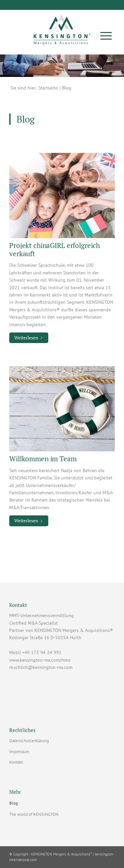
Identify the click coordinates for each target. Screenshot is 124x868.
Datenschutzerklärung (29, 741)
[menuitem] (106, 35)
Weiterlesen (30, 338)
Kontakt (16, 762)
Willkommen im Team (43, 459)
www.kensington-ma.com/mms (40, 660)
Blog (14, 803)
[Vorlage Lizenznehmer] (62, 28)
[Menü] (106, 35)
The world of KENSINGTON (34, 814)
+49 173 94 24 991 (42, 652)
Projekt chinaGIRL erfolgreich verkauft (55, 249)
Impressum (19, 752)
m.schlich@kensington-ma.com (41, 667)
